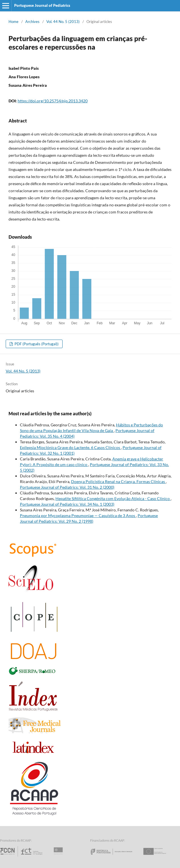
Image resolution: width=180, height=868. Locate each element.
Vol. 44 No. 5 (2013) (63, 22)
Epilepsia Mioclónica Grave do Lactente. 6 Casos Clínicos (70, 447)
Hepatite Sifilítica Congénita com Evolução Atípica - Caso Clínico (113, 498)
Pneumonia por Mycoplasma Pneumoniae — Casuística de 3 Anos (78, 515)
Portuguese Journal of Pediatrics (42, 5)
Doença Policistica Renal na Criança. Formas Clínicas (118, 481)
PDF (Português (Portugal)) (36, 344)
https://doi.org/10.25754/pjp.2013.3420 (53, 101)
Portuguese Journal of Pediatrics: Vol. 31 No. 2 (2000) (67, 487)
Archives (32, 22)
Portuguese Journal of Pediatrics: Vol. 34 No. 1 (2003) (67, 504)
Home (14, 22)
